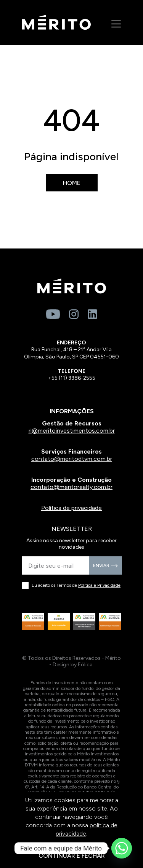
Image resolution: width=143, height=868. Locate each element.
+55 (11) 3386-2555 (72, 378)
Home (72, 183)
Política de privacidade (71, 508)
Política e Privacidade (99, 585)
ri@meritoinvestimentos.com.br (72, 431)
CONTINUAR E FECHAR (72, 856)
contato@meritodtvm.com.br (72, 459)
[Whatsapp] (122, 848)
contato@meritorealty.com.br (71, 487)
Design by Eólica (73, 665)
